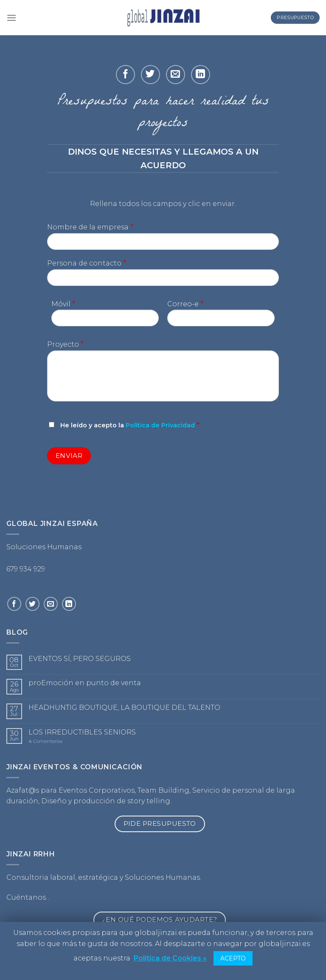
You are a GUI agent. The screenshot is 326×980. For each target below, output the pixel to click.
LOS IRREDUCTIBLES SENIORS (82, 732)
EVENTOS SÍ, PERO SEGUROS (80, 659)
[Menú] (11, 18)
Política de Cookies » (170, 958)
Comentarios (45, 741)
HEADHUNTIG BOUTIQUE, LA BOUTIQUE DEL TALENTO (124, 707)
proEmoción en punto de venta (85, 683)
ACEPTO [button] (233, 958)
